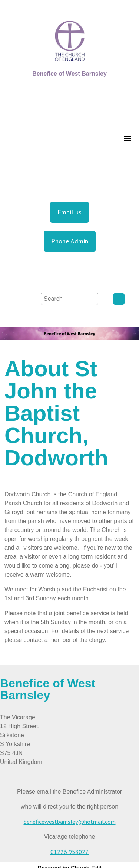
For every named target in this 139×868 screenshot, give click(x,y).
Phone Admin (70, 241)
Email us (69, 212)
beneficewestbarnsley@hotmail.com (70, 822)
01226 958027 (69, 852)
